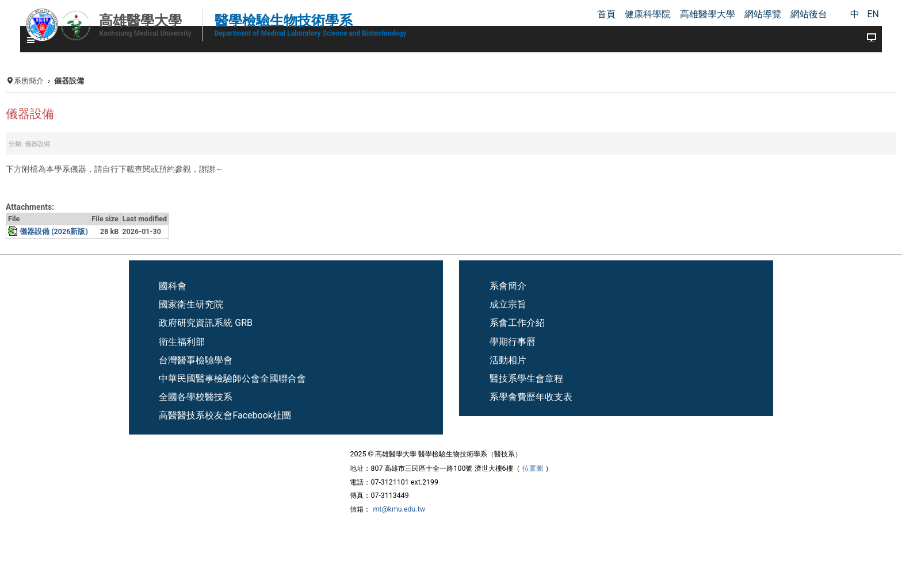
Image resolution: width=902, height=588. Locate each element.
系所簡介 (29, 81)
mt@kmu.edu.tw (399, 509)
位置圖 (533, 468)
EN (873, 14)
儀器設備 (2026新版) (54, 231)
